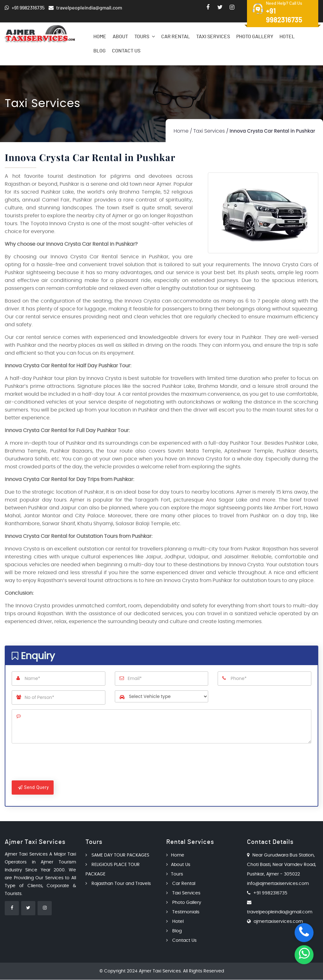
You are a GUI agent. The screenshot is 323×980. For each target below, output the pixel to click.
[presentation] (60, 763)
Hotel (287, 37)
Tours (145, 36)
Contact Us (126, 51)
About (120, 37)
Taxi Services (213, 37)
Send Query (33, 787)
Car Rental (176, 37)
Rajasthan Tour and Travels (118, 884)
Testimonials (183, 912)
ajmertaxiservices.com (278, 922)
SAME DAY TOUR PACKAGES (117, 856)
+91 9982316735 (270, 893)
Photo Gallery (255, 37)
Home (100, 37)
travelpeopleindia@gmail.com (280, 912)
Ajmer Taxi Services (160, 971)
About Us (178, 865)
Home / (183, 131)
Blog (100, 51)
